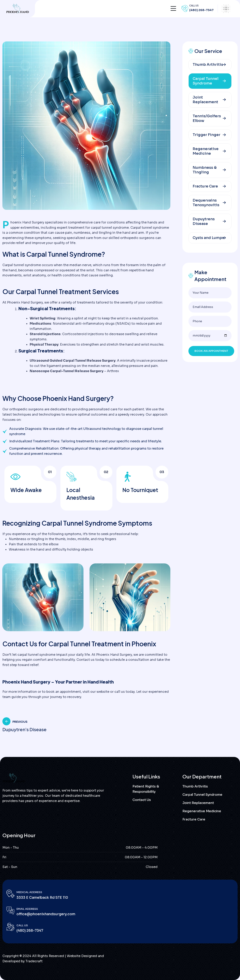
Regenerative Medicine (206, 151)
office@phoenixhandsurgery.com (46, 914)
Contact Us (142, 800)
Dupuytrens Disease (204, 221)
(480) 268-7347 (201, 10)
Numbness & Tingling (205, 170)
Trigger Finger (206, 135)
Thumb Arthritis (208, 65)
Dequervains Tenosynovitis (206, 203)
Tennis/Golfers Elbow (207, 118)
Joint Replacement (205, 100)
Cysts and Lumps (208, 238)
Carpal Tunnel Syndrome (206, 81)
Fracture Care (205, 186)
